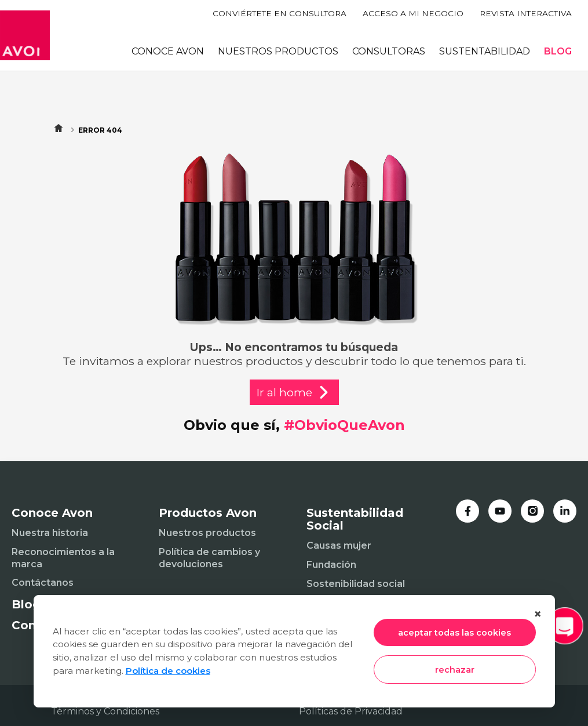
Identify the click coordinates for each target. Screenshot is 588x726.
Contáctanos (43, 583)
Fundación (331, 565)
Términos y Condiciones (105, 711)
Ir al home (294, 392)
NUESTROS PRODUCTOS (278, 51)
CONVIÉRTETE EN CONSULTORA (280, 13)
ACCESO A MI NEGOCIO (413, 13)
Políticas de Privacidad (351, 711)
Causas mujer (339, 546)
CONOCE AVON (168, 51)
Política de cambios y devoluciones (209, 558)
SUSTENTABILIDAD (485, 51)
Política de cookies (168, 671)
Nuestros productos (207, 533)
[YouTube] (500, 511)
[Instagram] (532, 511)
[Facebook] (468, 511)
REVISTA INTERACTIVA (526, 13)
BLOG (558, 51)
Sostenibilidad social (356, 584)
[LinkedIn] (565, 511)
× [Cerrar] (538, 614)
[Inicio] (25, 35)
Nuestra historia (50, 533)
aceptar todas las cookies (454, 633)
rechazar (455, 670)
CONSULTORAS (389, 51)
